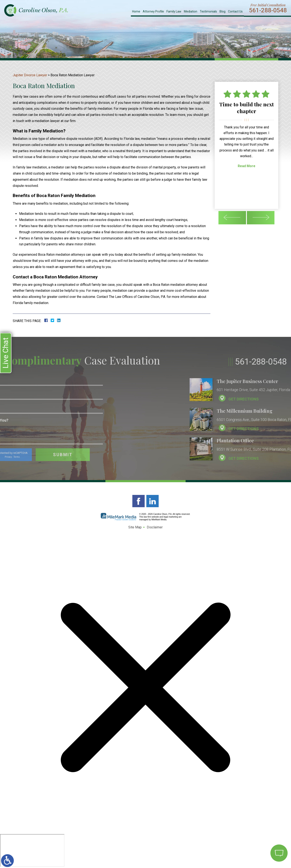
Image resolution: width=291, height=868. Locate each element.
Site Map (135, 527)
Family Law (174, 11)
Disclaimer (155, 527)
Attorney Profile (153, 11)
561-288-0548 (268, 10)
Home (136, 11)
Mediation (191, 11)
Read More (247, 166)
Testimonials (208, 11)
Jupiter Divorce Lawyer (30, 75)
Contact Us (235, 11)
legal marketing (171, 517)
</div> (32, 850)
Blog (222, 11)
